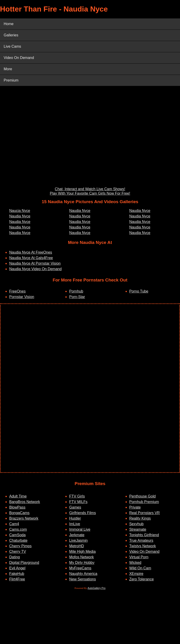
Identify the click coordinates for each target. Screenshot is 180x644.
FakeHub (17, 574)
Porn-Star (77, 297)
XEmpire (136, 574)
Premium (11, 80)
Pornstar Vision (22, 297)
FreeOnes (17, 291)
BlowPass (17, 507)
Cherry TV (18, 552)
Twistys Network (143, 546)
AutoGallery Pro (97, 588)
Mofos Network (81, 557)
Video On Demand (19, 58)
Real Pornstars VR (145, 513)
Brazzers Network (24, 518)
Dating (15, 557)
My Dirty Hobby (82, 563)
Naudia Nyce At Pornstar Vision (35, 263)
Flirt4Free (17, 579)
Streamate (138, 529)
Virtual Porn (139, 557)
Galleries (11, 35)
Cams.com (18, 529)
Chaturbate (18, 540)
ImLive (75, 524)
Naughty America (83, 574)
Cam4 (14, 524)
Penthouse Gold (143, 496)
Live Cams (12, 46)
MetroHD (77, 546)
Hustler (75, 518)
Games (75, 507)
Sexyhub (136, 524)
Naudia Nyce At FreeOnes (31, 252)
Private (135, 507)
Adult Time (18, 496)
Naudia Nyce (20, 216)
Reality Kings (140, 518)
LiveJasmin (78, 540)
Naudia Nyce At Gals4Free (31, 258)
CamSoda (17, 535)
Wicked (135, 563)
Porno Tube (139, 291)
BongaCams (19, 513)
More (8, 69)
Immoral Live (80, 529)
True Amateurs (141, 540)
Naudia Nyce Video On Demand (35, 269)
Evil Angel (17, 568)
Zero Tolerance (142, 579)
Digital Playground (24, 563)
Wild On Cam (140, 568)
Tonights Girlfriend (144, 535)
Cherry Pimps (20, 546)
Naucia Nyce (20, 211)
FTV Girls (77, 496)
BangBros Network (25, 502)
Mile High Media (82, 552)
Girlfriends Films (83, 513)
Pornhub (76, 291)
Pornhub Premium (144, 502)
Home (9, 24)
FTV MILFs (78, 502)
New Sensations (83, 579)
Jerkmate (77, 535)
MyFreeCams (80, 568)
